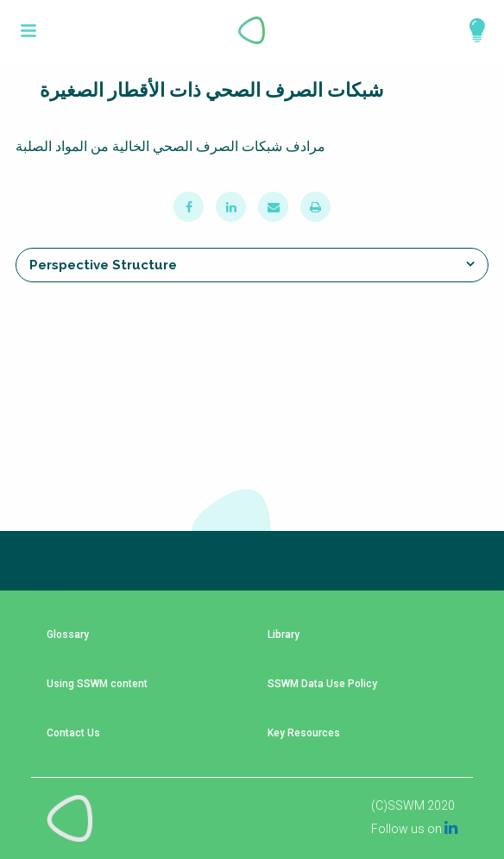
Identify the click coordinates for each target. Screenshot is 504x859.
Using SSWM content (97, 684)
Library (283, 635)
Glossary (68, 635)
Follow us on (414, 829)
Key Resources (304, 733)
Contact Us (73, 733)
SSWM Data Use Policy (322, 684)
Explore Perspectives (469, 30)
